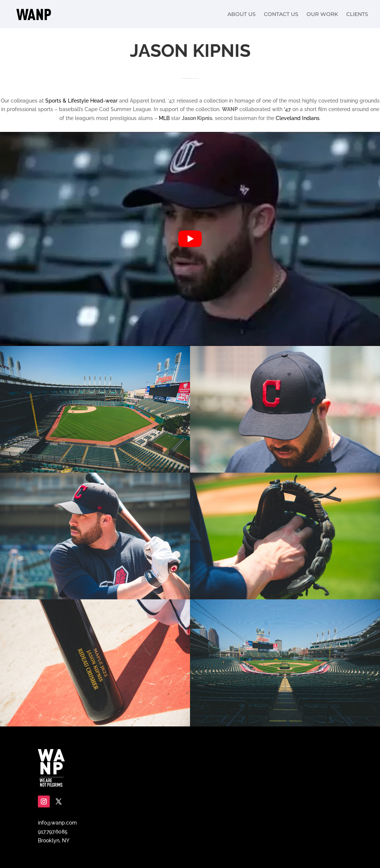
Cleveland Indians (298, 118)
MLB (164, 118)
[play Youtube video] (190, 239)
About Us (242, 14)
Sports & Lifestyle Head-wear (81, 101)
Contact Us (281, 14)
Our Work (322, 14)
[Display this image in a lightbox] (95, 409)
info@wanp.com (57, 823)
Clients (357, 14)
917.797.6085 (53, 832)
